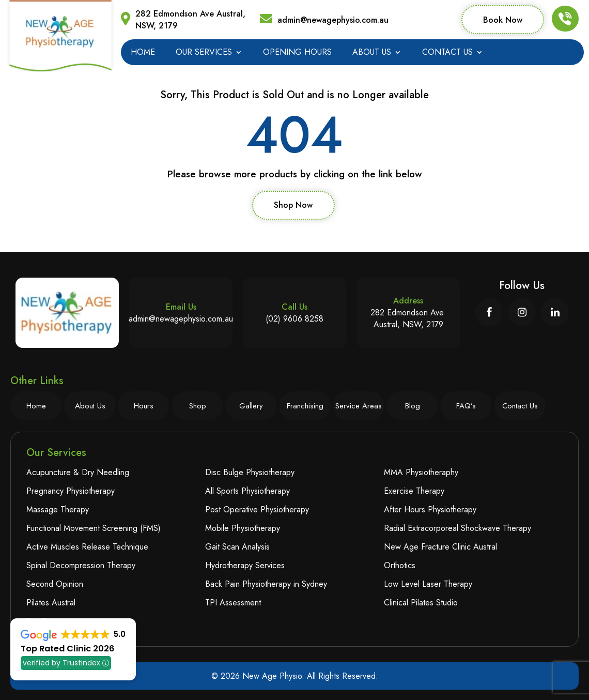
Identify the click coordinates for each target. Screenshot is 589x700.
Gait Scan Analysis (237, 547)
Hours (144, 406)
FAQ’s (466, 406)
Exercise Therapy (414, 491)
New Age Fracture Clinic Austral (440, 547)
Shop (198, 406)
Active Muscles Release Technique (87, 547)
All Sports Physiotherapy (247, 491)
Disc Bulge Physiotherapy (250, 472)
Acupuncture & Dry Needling (78, 472)
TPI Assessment (233, 603)
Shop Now (293, 205)
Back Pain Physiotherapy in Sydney (266, 584)
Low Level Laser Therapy (428, 584)
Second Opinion (55, 584)
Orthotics (400, 565)
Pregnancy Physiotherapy (71, 491)
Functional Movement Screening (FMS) (94, 528)
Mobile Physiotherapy (243, 528)
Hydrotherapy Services (245, 565)
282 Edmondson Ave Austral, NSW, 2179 (190, 20)
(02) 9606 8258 (295, 319)
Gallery (251, 406)
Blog (413, 406)
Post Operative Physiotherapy (257, 509)
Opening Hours (297, 53)
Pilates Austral (51, 603)
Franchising (305, 406)
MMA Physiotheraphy (421, 472)
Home (143, 53)
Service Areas (359, 406)
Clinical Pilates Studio (421, 603)
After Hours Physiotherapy (430, 509)
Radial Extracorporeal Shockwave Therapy (458, 528)
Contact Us (447, 53)
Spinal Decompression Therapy (81, 565)
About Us (372, 53)
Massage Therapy (58, 509)
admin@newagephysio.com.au (333, 20)
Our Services (204, 53)
